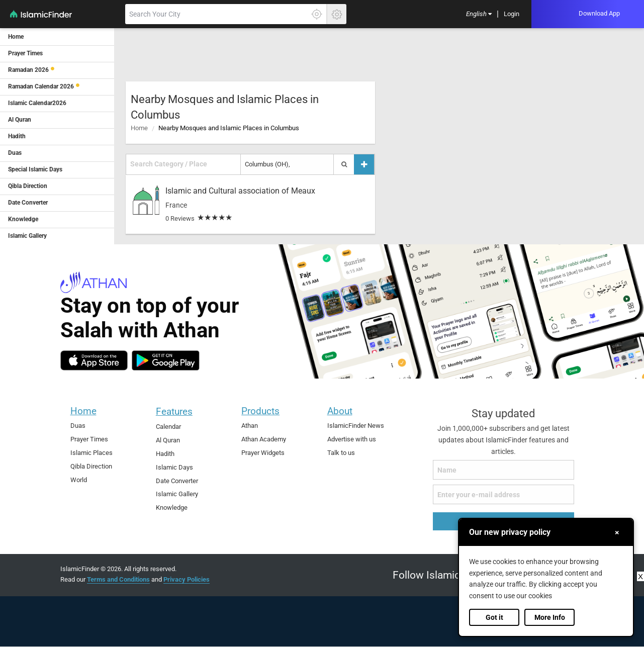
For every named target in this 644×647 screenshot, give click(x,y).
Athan (250, 426)
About (340, 411)
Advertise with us (352, 439)
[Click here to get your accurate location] (317, 14)
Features (174, 411)
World (79, 480)
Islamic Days (174, 467)
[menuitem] (479, 14)
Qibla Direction (91, 466)
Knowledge (172, 507)
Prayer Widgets (263, 453)
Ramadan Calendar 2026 (41, 86)
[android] (166, 360)
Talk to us (341, 453)
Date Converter (177, 481)
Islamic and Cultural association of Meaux (240, 191)
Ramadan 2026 (28, 70)
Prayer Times (89, 439)
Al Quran (168, 440)
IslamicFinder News (356, 426)
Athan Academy (264, 439)
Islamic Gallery (177, 494)
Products (260, 411)
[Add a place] (364, 164)
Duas (78, 426)
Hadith (165, 454)
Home (139, 128)
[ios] (94, 360)
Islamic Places (91, 453)
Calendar (168, 427)
